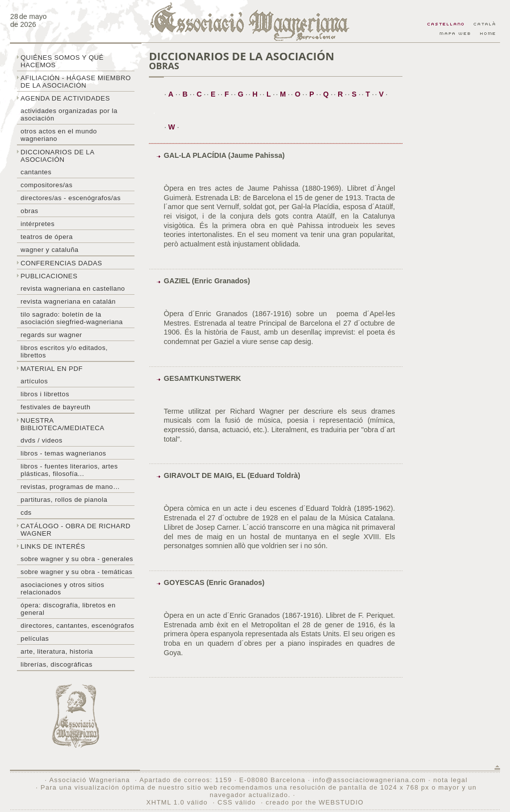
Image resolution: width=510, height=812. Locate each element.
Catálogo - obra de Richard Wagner (75, 530)
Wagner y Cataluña (49, 250)
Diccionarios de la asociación (58, 156)
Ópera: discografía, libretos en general (68, 609)
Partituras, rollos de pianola (64, 500)
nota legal (450, 780)
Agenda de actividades (65, 98)
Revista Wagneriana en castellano (73, 289)
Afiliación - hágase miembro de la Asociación (76, 82)
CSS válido (237, 802)
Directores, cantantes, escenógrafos (77, 626)
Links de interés (53, 546)
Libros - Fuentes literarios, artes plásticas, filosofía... (69, 470)
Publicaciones (49, 276)
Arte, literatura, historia (57, 651)
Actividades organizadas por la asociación (69, 115)
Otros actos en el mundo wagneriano (59, 135)
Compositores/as (46, 185)
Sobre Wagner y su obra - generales (77, 559)
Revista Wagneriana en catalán (68, 301)
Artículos (34, 381)
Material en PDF (52, 369)
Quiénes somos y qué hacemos (62, 61)
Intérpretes (37, 224)
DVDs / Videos (41, 440)
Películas (35, 638)
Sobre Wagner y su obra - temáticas (76, 572)
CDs (26, 513)
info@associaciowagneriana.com (369, 780)
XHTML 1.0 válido (177, 802)
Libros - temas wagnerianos (63, 453)
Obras (29, 211)
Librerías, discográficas (56, 664)
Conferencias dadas (61, 263)
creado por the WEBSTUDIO (315, 802)
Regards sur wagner (51, 335)
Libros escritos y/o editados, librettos (64, 351)
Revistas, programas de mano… (70, 487)
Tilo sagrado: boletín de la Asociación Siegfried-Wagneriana (72, 318)
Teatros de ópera (47, 237)
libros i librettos (45, 394)
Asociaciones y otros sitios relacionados (62, 588)
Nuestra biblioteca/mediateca (62, 424)
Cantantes (36, 172)
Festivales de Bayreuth (55, 407)
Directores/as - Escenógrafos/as (70, 198)
